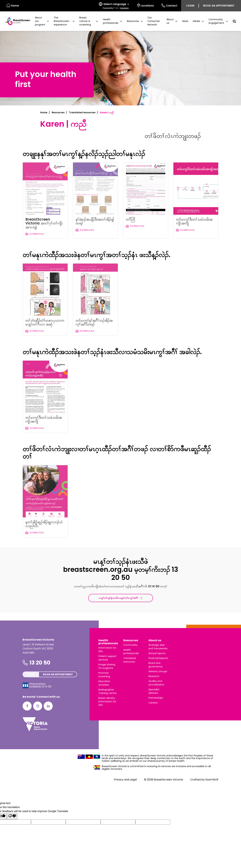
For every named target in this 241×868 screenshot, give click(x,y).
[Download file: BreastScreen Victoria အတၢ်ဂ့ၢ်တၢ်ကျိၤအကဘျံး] (45, 200)
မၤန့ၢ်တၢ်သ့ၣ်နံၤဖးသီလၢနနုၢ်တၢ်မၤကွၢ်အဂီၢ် (120, 598)
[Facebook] (27, 706)
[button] (42, 21)
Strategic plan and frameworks (158, 647)
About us (155, 640)
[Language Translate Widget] (116, 4)
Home (44, 112)
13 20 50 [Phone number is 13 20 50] (40, 663)
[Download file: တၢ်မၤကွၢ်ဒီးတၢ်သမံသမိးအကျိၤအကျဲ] (196, 200)
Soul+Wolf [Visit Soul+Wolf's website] (212, 780)
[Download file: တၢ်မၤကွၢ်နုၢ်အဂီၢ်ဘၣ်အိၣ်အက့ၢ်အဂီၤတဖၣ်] (95, 300)
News (185, 21)
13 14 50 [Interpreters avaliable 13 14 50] (47, 687)
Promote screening (104, 675)
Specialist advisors (154, 691)
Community (130, 645)
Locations (146, 5)
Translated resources (82, 112)
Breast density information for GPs (107, 701)
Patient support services (107, 658)
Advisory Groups (158, 671)
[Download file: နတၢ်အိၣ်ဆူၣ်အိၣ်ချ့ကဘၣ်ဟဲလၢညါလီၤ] (45, 501)
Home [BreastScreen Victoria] (13, 5)
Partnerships (156, 698)
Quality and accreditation (156, 683)
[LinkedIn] (48, 706)
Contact (169, 5)
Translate (121, 8)
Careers (153, 703)
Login (190, 6)
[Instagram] (38, 706)
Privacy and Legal (125, 780)
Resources (58, 112)
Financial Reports (158, 658)
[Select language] (114, 6)
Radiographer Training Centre (108, 691)
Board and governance (156, 665)
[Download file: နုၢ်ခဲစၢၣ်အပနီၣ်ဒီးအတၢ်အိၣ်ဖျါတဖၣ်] (95, 200)
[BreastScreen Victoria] (16, 21)
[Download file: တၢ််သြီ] (146, 200)
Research (154, 676)
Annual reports (157, 653)
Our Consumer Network (154, 21)
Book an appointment (219, 6)
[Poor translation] (12, 816)
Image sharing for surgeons (107, 666)
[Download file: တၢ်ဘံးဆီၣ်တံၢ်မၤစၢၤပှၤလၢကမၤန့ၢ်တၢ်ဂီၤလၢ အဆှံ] (45, 300)
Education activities (104, 683)
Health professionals (108, 642)
